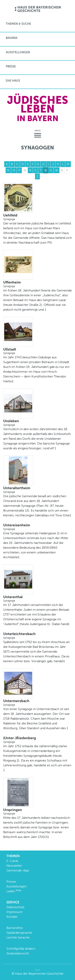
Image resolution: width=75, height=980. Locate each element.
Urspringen (37, 812)
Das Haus (13, 81)
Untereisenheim (37, 527)
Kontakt (12, 917)
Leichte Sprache (18, 937)
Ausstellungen (18, 52)
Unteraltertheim (37, 490)
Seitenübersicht (18, 953)
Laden (14, 891)
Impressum (14, 912)
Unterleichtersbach (37, 636)
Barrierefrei (15, 928)
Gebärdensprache (19, 933)
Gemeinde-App (18, 870)
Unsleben (37, 423)
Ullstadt (37, 351)
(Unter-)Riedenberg (37, 740)
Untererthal (37, 599)
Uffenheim (37, 284)
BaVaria (12, 38)
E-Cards (12, 861)
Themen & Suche (18, 24)
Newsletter (14, 866)
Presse (11, 66)
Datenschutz (15, 907)
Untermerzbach (37, 703)
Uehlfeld (37, 217)
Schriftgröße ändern (21, 949)
